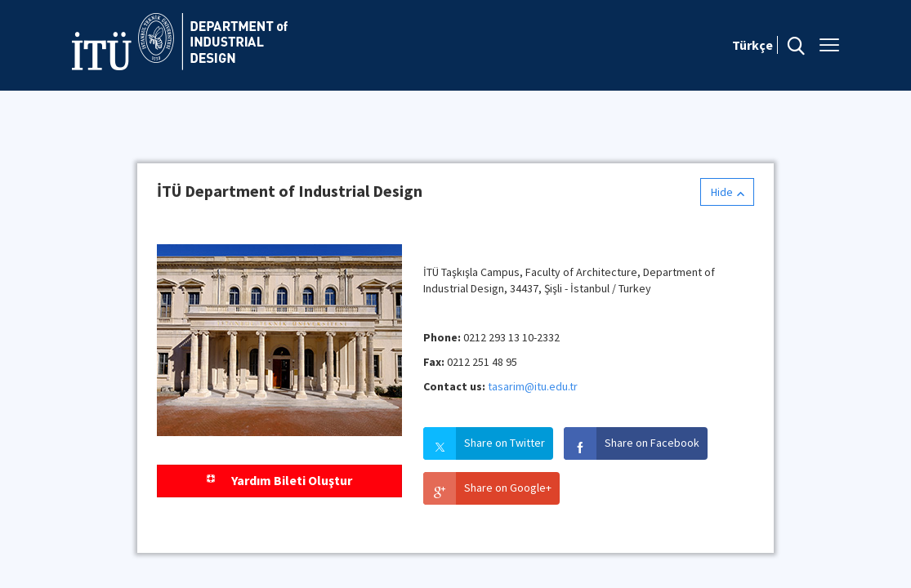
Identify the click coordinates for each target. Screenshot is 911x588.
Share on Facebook (652, 443)
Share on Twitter (505, 443)
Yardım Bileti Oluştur (279, 480)
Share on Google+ (508, 488)
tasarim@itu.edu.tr (533, 386)
